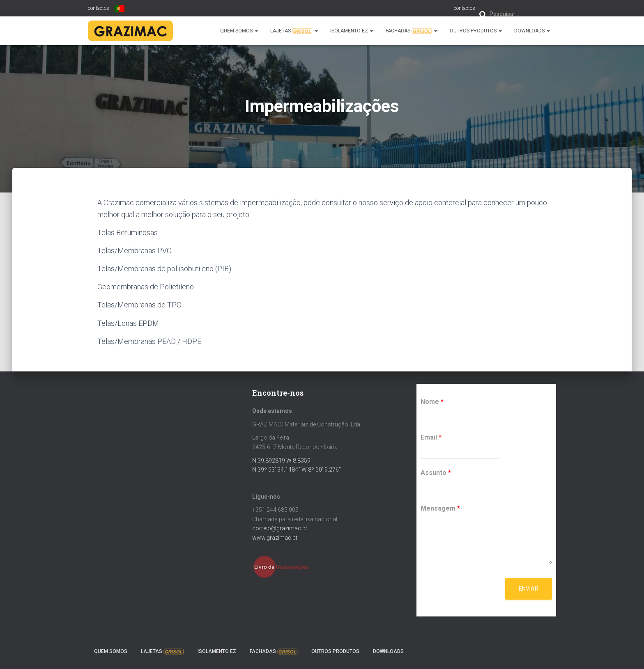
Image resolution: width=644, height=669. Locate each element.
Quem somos (239, 31)
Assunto (436, 473)
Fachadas (412, 31)
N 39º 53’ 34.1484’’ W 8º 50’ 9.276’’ (297, 470)
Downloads (532, 31)
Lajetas (294, 31)
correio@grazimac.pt (280, 528)
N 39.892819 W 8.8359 (281, 461)
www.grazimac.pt (275, 538)
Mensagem (440, 508)
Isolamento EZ (352, 31)
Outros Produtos (476, 31)
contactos (465, 8)
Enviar (529, 589)
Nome (432, 402)
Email (431, 437)
